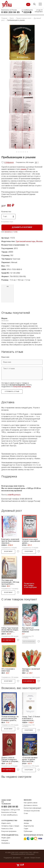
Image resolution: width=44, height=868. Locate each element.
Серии (26, 829)
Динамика (17, 858)
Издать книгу (6, 823)
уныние (23, 169)
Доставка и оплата (31, 805)
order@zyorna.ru (14, 495)
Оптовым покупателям (32, 811)
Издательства (29, 826)
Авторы (26, 823)
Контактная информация (33, 808)
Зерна (7, 4)
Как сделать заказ (31, 803)
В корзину (8, 551)
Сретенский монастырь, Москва (29, 242)
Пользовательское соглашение (23, 854)
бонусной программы (22, 387)
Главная (4, 18)
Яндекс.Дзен (6, 838)
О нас (26, 814)
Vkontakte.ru (6, 843)
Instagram (5, 841)
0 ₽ (28, 5)
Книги (12, 18)
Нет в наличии (29, 642)
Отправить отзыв (12, 392)
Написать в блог (7, 829)
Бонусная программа (9, 831)
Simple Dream (35, 858)
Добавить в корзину (22, 227)
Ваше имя (5, 357)
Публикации (28, 831)
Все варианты (8, 640)
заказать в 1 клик (11, 232)
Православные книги (24, 18)
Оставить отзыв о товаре (10, 826)
